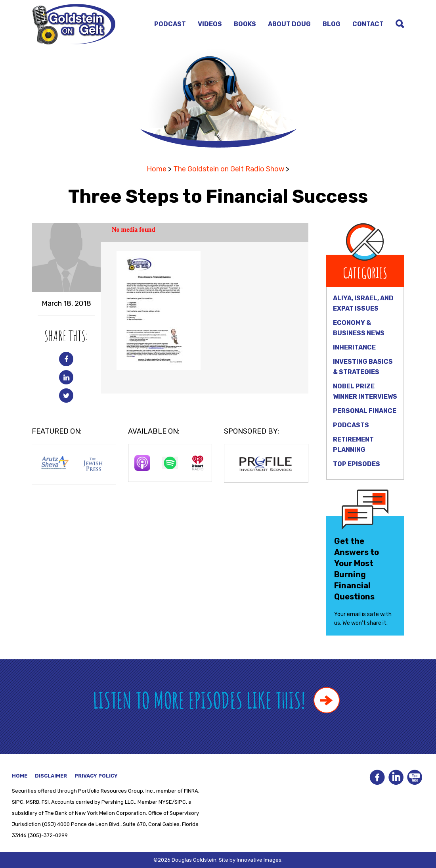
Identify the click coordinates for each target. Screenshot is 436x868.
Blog (332, 24)
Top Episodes (357, 464)
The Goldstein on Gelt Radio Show (229, 169)
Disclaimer (51, 776)
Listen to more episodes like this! (216, 700)
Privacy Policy (96, 776)
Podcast (170, 24)
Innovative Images (259, 860)
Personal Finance (365, 411)
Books (245, 24)
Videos (210, 24)
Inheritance (354, 347)
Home (157, 169)
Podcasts (351, 425)
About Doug (289, 24)
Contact (368, 24)
